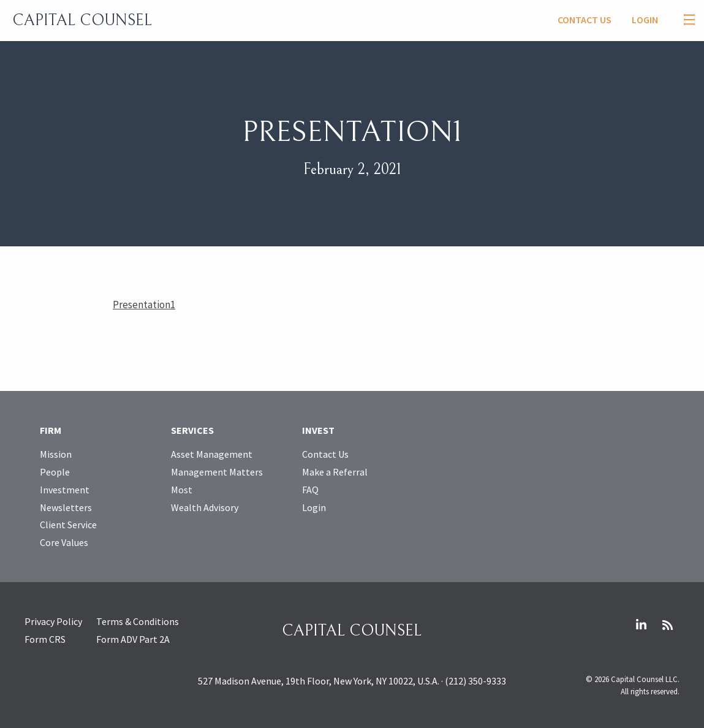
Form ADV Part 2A (133, 639)
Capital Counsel (82, 20)
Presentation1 (144, 305)
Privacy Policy (53, 621)
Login (645, 20)
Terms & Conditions (138, 621)
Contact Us (585, 20)
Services (192, 430)
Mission (56, 454)
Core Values (64, 542)
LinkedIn (641, 625)
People (55, 472)
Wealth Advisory (205, 507)
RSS (667, 625)
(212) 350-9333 (475, 681)
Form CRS (45, 639)
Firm (51, 430)
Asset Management (212, 454)
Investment (65, 490)
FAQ (310, 490)
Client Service (68, 525)
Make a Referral (335, 472)
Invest (318, 430)
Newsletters (66, 507)
